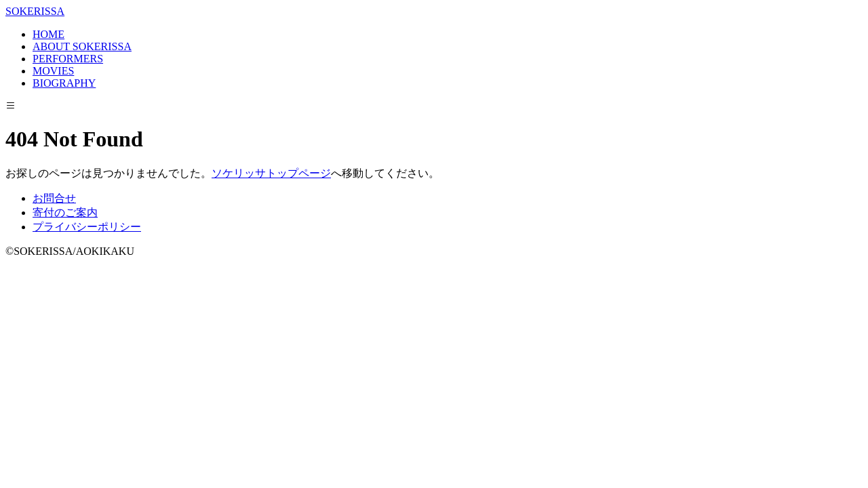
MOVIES (53, 71)
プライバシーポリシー (87, 227)
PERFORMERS (68, 59)
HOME (48, 34)
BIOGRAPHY (64, 83)
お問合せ (54, 198)
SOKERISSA (35, 11)
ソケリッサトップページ (271, 173)
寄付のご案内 (65, 212)
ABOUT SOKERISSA (82, 46)
